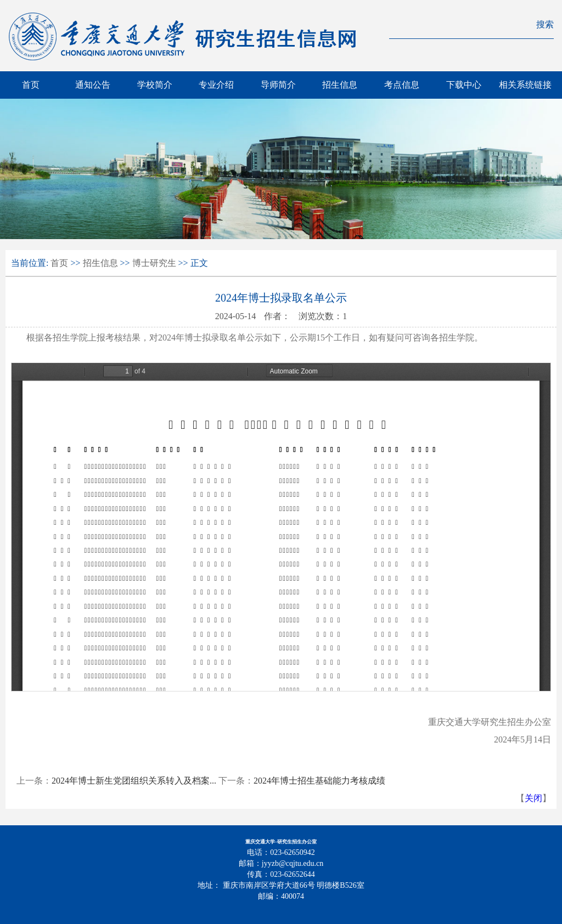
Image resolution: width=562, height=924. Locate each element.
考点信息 (402, 85)
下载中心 (464, 85)
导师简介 (278, 85)
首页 (31, 85)
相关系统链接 (525, 85)
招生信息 (340, 85)
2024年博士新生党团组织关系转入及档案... (134, 781)
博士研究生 (154, 263)
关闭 (533, 798)
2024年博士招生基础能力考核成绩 (319, 781)
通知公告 (93, 85)
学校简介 (155, 85)
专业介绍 (216, 85)
